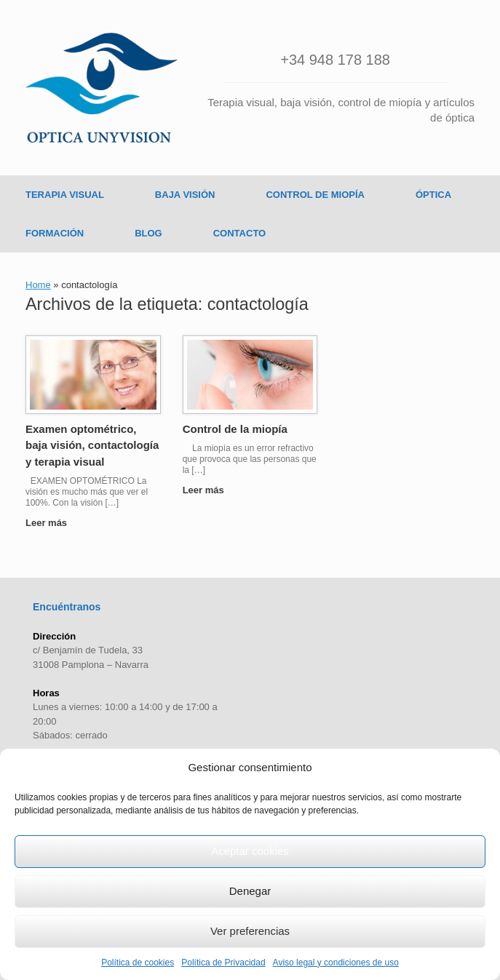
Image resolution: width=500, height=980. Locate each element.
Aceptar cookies (250, 851)
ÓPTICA (433, 195)
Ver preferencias (250, 931)
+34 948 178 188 (335, 60)
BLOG (148, 233)
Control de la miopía (235, 429)
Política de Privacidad (223, 963)
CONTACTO (239, 233)
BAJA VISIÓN (185, 195)
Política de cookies (138, 963)
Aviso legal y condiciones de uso (336, 963)
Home (38, 285)
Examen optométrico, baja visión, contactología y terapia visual (92, 445)
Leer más (51, 523)
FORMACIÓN (55, 233)
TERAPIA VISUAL (65, 195)
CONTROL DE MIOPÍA (315, 195)
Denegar (250, 891)
